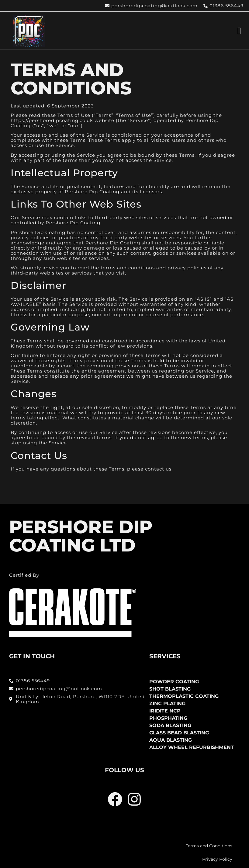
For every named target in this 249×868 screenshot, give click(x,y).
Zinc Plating (167, 703)
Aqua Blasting (171, 740)
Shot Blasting (170, 689)
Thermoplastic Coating (184, 696)
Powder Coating (174, 682)
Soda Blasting (170, 725)
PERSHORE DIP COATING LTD (81, 536)
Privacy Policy (217, 859)
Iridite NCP (165, 711)
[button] (239, 31)
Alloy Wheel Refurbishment (192, 747)
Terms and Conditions (209, 846)
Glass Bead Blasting (179, 733)
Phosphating (168, 718)
